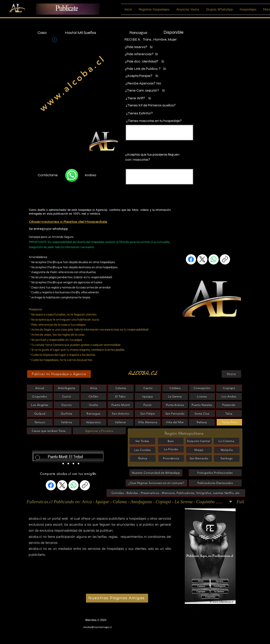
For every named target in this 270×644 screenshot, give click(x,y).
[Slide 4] (78, 463)
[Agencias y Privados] (99, 431)
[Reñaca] (202, 422)
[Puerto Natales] (202, 405)
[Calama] (121, 388)
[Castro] (148, 388)
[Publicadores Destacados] (215, 483)
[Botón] (70, 456)
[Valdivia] (67, 422)
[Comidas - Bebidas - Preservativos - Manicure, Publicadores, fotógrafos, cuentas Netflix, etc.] (176, 493)
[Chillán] (93, 396)
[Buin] (171, 441)
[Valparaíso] (93, 422)
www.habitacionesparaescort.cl (52, 615)
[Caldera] (175, 388)
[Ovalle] (93, 405)
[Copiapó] (229, 388)
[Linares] (202, 396)
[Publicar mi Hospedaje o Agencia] (59, 374)
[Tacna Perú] (229, 422)
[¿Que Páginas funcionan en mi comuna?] (156, 483)
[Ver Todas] (142, 441)
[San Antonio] (121, 414)
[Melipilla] (227, 450)
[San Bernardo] (199, 458)
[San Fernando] (175, 414)
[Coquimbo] (40, 396)
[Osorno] (67, 405)
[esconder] (50, 450)
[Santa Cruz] (202, 414)
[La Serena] (175, 396)
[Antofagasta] (67, 388)
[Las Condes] (143, 450)
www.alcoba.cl (72, 83)
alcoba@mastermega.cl (97, 627)
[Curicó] (67, 396)
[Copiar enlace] (225, 259)
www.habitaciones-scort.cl (49, 610)
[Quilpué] (40, 414)
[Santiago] (227, 458)
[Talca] (229, 414)
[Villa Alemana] (148, 422)
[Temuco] (40, 422)
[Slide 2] (63, 463)
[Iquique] (148, 396)
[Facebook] (191, 259)
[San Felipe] (148, 414)
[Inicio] (231, 374)
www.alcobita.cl (42, 623)
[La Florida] (171, 449)
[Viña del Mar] (175, 422)
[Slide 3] (73, 463)
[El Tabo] (121, 396)
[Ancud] (40, 388)
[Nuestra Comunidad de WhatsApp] (156, 473)
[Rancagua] (93, 414)
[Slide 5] (68, 463)
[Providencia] (171, 458)
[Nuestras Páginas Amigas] (117, 598)
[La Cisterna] (226, 441)
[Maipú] (199, 450)
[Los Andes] (229, 396)
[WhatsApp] (214, 259)
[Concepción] (202, 388)
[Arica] (94, 388)
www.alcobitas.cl (42, 619)
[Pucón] (148, 405)
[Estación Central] (199, 441)
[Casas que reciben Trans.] (49, 431)
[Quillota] (67, 414)
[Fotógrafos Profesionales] (215, 473)
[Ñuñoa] (143, 458)
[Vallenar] (121, 422)
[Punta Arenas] (175, 405)
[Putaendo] (229, 405)
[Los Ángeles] (40, 405)
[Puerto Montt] (121, 405)
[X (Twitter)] (202, 259)
